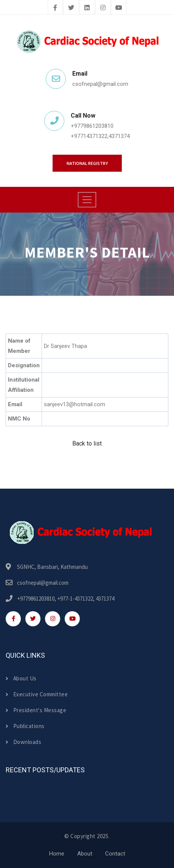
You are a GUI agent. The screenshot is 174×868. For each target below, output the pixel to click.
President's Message (36, 710)
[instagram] (103, 8)
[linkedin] (87, 8)
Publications (25, 726)
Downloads (23, 742)
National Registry (87, 163)
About (85, 854)
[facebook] (55, 8)
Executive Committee (37, 694)
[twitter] (71, 8)
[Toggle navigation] (87, 200)
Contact (115, 854)
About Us (21, 678)
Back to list (87, 443)
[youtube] (119, 8)
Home (57, 854)
